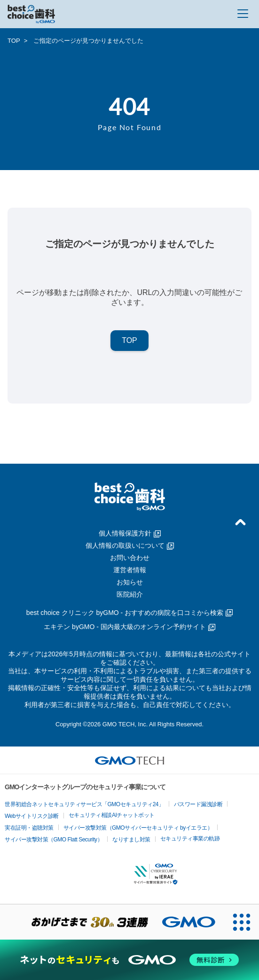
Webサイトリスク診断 (32, 816)
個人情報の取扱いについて (130, 545)
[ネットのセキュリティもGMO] (129, 960)
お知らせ (130, 582)
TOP (14, 41)
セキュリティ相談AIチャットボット (112, 815)
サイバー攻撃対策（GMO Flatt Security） (54, 840)
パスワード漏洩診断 (198, 804)
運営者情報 (130, 570)
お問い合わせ (130, 558)
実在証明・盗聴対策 (29, 828)
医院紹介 (130, 594)
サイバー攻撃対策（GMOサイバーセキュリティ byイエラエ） (138, 828)
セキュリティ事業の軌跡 (190, 839)
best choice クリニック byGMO (129, 613)
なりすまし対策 (131, 840)
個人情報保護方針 (130, 533)
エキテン (129, 627)
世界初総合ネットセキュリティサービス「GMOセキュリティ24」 (84, 804)
